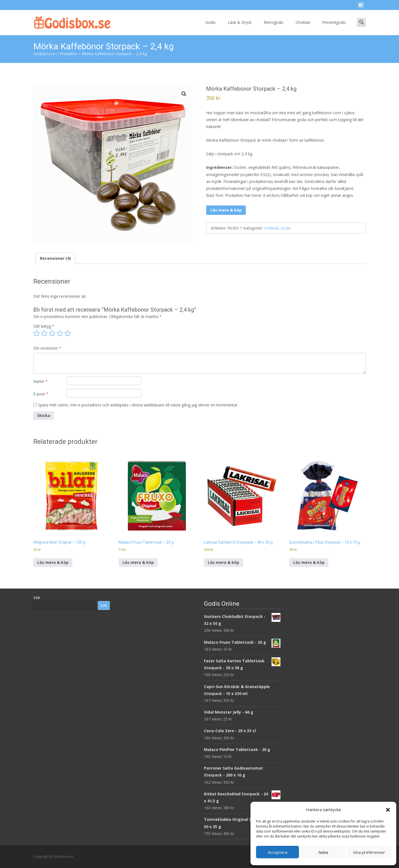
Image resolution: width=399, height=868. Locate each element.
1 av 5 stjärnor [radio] (37, 333)
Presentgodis (334, 27)
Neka (323, 852)
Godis (210, 27)
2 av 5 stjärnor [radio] (44, 333)
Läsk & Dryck (240, 27)
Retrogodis (274, 27)
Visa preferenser (369, 852)
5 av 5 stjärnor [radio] (68, 333)
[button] (388, 810)
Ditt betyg (44, 326)
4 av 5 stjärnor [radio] (60, 333)
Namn (40, 381)
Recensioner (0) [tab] (55, 258)
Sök (37, 598)
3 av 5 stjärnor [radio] (52, 333)
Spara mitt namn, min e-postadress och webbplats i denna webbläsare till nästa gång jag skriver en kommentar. (138, 405)
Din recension (47, 348)
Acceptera (278, 852)
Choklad (303, 27)
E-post (41, 394)
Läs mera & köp (226, 210)
